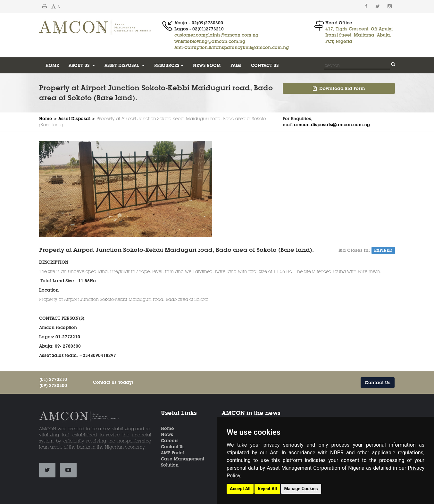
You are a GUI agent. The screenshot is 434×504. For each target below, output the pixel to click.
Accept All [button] (240, 489)
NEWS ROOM (207, 65)
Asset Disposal (74, 119)
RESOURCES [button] (169, 65)
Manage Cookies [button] (301, 489)
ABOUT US (82, 65)
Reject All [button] (267, 489)
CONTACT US (265, 65)
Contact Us (378, 383)
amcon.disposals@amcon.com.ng (332, 125)
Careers (170, 441)
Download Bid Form (339, 88)
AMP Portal (173, 453)
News (167, 434)
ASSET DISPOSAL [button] (125, 65)
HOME (52, 65)
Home (46, 119)
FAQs (236, 65)
